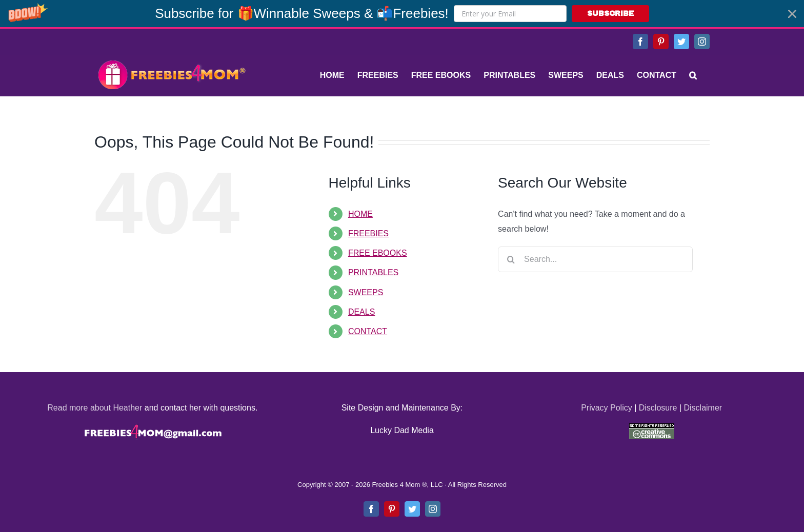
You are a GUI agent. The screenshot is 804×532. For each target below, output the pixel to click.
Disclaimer (703, 408)
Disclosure (658, 408)
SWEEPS (366, 292)
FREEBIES (368, 233)
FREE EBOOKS (378, 253)
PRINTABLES (373, 272)
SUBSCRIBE (610, 14)
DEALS (361, 312)
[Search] (693, 75)
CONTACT (368, 331)
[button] (402, 14)
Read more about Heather (95, 408)
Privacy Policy (607, 408)
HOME (360, 214)
